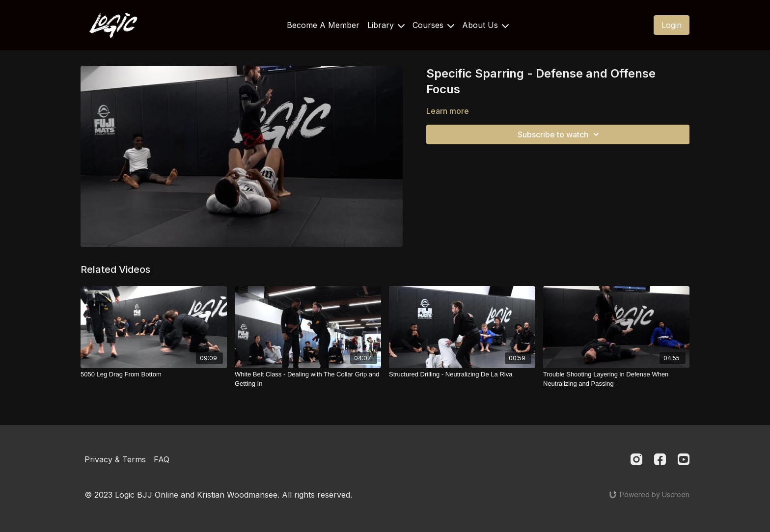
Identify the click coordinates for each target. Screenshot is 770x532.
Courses (433, 25)
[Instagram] (636, 459)
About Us (485, 25)
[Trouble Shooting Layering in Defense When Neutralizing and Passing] (616, 379)
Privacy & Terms (115, 459)
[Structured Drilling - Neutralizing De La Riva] (462, 374)
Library (386, 25)
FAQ (162, 459)
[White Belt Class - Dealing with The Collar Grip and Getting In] (308, 379)
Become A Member (323, 25)
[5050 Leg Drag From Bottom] (154, 374)
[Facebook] (660, 459)
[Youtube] (684, 459)
